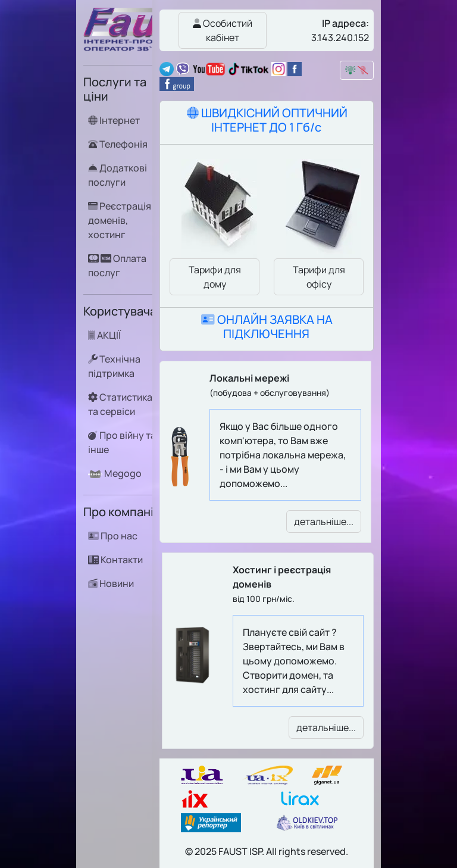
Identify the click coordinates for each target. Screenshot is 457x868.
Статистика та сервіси (120, 404)
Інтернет (114, 120)
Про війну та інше (122, 442)
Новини (111, 583)
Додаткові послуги (118, 175)
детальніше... (324, 522)
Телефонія (118, 144)
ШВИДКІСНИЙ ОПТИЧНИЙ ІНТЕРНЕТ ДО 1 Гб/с (267, 120)
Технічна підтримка (114, 366)
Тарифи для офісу (319, 277)
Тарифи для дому (215, 277)
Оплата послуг (117, 265)
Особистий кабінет (223, 30)
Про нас (113, 536)
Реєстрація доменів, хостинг (120, 220)
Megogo (115, 473)
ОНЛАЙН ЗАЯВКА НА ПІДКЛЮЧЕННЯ (267, 327)
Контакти (115, 560)
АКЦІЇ (104, 335)
